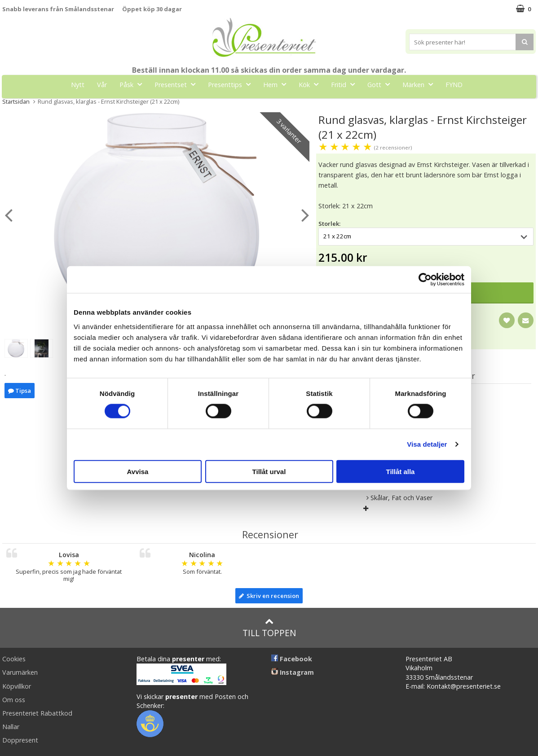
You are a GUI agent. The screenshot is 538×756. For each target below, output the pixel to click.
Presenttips (232, 84)
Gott (381, 84)
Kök (311, 84)
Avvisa (138, 471)
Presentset (178, 84)
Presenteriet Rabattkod (37, 713)
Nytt (78, 85)
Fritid (346, 84)
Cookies (14, 659)
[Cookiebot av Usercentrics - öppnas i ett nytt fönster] (425, 280)
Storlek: (329, 224)
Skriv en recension (269, 596)
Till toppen (269, 628)
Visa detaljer (427, 444)
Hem (277, 84)
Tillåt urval (269, 471)
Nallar (11, 727)
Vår (102, 85)
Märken (420, 84)
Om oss (14, 700)
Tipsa (20, 391)
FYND (454, 85)
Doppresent (20, 740)
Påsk (133, 84)
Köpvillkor (17, 686)
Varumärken (20, 672)
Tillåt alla (401, 471)
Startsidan (16, 101)
